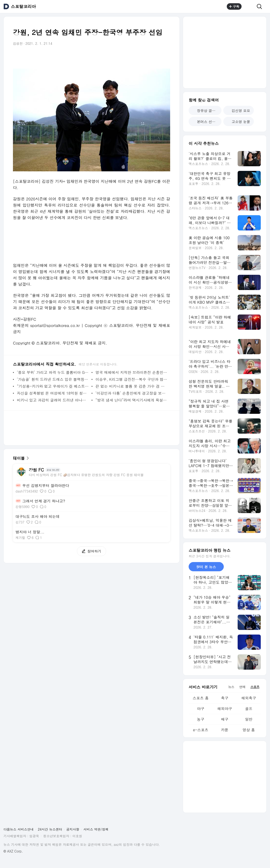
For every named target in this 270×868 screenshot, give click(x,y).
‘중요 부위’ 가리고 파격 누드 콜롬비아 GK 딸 (53, 372)
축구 (225, 698)
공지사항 (73, 829)
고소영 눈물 (239, 122)
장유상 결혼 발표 (207, 110)
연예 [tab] (242, 687)
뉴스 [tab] (231, 687)
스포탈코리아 (23, 6)
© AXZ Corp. (13, 851)
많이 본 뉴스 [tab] (206, 567)
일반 (249, 719)
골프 (249, 709)
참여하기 (89, 551)
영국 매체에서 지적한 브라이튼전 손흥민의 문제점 (132, 372)
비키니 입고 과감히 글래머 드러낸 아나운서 (53, 400)
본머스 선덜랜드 (207, 122)
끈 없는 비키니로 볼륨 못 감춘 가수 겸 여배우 (132, 386)
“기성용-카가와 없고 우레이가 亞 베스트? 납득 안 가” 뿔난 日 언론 (53, 386)
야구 (201, 709)
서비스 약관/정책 (96, 829)
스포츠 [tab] (255, 687)
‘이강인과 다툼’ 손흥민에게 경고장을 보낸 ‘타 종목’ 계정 (132, 393)
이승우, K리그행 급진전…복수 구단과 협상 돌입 (132, 379)
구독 (234, 6)
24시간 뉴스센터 (50, 829)
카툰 (225, 730)
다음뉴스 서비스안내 (19, 829)
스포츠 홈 (201, 698)
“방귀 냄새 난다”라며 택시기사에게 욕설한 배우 (132, 400)
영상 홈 (249, 730)
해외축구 (249, 698)
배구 (225, 719)
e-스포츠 (201, 730)
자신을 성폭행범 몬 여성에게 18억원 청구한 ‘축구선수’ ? (53, 393)
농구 (201, 719)
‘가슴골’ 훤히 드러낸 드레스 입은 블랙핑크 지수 (53, 379)
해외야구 (225, 709)
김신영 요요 (239, 110)
